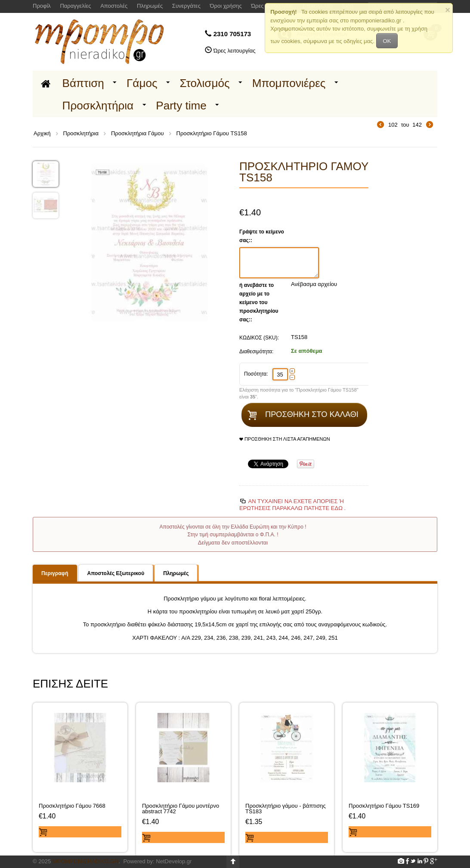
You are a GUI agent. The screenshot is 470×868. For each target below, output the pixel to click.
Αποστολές (114, 6)
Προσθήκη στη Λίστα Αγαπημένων (285, 439)
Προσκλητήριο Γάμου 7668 (72, 806)
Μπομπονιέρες (289, 83)
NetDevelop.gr (174, 861)
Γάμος (142, 83)
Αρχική (42, 133)
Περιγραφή (55, 573)
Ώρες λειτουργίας (235, 51)
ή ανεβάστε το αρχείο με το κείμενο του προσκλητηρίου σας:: (259, 302)
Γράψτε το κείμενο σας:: (262, 236)
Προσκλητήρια (98, 106)
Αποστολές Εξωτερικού (116, 573)
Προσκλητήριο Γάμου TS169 (384, 806)
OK (387, 41)
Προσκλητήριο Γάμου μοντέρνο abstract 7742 (181, 809)
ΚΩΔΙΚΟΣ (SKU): (259, 338)
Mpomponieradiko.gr (86, 861)
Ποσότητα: (256, 374)
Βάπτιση (83, 83)
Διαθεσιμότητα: (256, 352)
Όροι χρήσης (226, 6)
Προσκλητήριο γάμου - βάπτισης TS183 (286, 809)
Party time (181, 106)
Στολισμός (205, 83)
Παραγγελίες (75, 6)
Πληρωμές (150, 6)
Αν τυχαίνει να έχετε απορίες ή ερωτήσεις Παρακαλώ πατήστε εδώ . (292, 505)
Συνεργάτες (186, 6)
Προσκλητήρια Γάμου (138, 133)
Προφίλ (42, 6)
